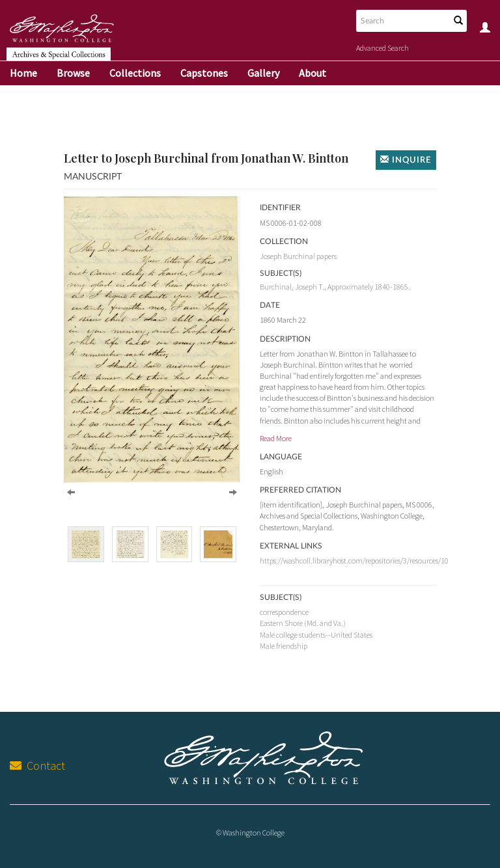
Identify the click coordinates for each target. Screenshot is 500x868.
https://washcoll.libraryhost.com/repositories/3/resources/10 (354, 561)
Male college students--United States (316, 635)
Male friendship (284, 646)
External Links (291, 546)
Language (281, 457)
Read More (276, 438)
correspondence (284, 612)
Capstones (204, 73)
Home (23, 73)
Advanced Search (382, 48)
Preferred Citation (300, 490)
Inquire (406, 160)
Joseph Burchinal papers (298, 256)
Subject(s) (281, 597)
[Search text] (402, 21)
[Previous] (71, 491)
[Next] (233, 491)
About (312, 73)
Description (285, 339)
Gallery (263, 73)
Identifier (280, 208)
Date (270, 305)
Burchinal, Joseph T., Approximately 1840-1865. (335, 287)
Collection (284, 241)
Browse (73, 73)
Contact (37, 766)
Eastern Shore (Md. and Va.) (303, 623)
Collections (135, 73)
